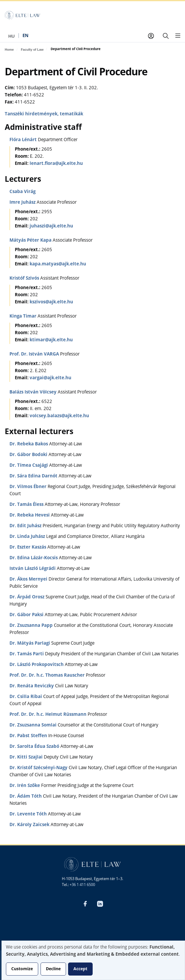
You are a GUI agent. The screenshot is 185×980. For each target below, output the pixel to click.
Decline (53, 969)
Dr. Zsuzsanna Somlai (34, 725)
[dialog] (93, 960)
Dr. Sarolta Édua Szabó (35, 747)
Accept (80, 969)
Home (9, 50)
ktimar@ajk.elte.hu (51, 340)
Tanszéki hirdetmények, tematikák (44, 114)
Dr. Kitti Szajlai (27, 757)
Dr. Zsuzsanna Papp (32, 626)
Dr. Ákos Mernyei (29, 580)
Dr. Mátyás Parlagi (30, 644)
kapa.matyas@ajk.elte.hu (58, 264)
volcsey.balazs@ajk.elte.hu (59, 416)
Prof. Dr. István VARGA (35, 354)
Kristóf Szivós (25, 279)
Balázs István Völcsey (34, 392)
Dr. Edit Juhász (26, 526)
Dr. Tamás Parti (27, 654)
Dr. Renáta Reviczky (32, 686)
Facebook (85, 904)
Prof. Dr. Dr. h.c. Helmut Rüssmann (49, 715)
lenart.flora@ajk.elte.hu (56, 164)
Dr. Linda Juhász (28, 537)
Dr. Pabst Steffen (29, 736)
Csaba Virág (22, 192)
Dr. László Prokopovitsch (37, 665)
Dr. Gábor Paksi (27, 615)
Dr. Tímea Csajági (29, 466)
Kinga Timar (24, 317)
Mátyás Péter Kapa (31, 241)
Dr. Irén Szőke (25, 786)
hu (12, 36)
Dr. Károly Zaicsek (30, 825)
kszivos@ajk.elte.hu (51, 302)
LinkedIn (100, 904)
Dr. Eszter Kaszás (28, 548)
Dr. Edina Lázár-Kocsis (34, 558)
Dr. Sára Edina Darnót (34, 476)
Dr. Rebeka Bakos (29, 444)
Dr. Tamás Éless (27, 505)
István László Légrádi (33, 569)
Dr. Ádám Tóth (26, 797)
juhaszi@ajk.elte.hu (51, 226)
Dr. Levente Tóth (29, 814)
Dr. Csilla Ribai (26, 697)
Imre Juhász (23, 203)
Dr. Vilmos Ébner (29, 487)
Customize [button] (22, 969)
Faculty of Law (32, 50)
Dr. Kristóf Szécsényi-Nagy (39, 768)
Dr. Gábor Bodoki (29, 455)
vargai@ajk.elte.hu (50, 378)
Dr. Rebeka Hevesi (30, 516)
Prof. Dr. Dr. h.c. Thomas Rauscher (48, 676)
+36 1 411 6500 (82, 885)
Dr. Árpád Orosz (28, 597)
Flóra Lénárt (24, 140)
